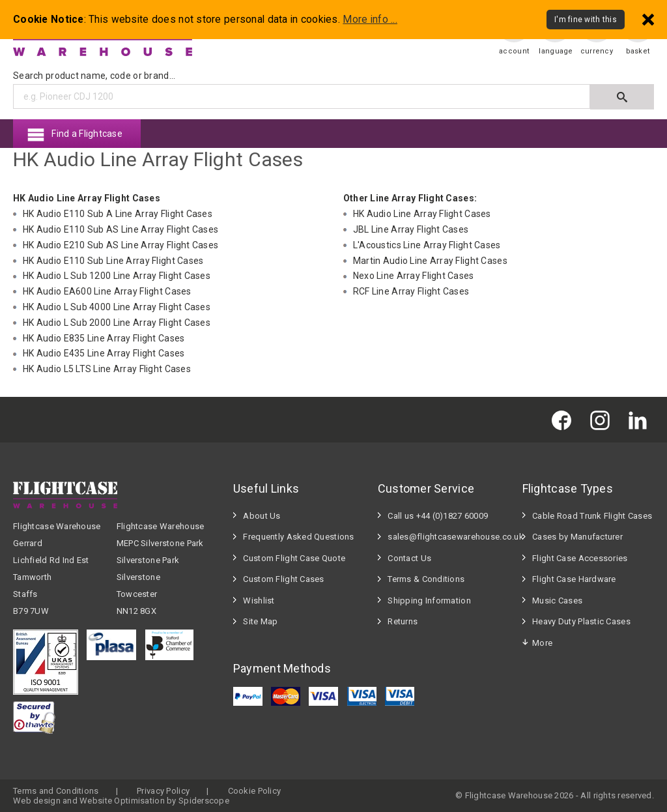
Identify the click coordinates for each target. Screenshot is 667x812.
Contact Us (409, 558)
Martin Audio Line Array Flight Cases (430, 261)
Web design (37, 801)
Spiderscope (204, 801)
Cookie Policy (255, 791)
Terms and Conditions (56, 791)
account (514, 51)
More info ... (370, 20)
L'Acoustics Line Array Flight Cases (427, 245)
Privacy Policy (163, 791)
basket (638, 51)
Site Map (260, 621)
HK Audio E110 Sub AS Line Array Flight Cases (121, 229)
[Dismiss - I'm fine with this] (648, 19)
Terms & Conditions (426, 579)
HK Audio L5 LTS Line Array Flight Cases (107, 369)
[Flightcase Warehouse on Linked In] (641, 419)
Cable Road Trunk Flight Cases (592, 516)
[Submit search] (622, 97)
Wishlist (259, 601)
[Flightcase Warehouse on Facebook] (565, 419)
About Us (262, 516)
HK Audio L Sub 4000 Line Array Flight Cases (117, 307)
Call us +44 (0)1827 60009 (438, 516)
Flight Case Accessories (580, 558)
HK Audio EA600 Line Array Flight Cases (107, 291)
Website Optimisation (122, 801)
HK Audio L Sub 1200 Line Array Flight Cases (117, 276)
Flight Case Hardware (574, 579)
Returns (403, 621)
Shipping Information (429, 601)
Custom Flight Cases (283, 579)
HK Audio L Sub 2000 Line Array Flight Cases (117, 323)
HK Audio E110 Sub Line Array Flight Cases (113, 261)
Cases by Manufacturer (577, 537)
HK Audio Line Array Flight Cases (422, 214)
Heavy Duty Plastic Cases (581, 621)
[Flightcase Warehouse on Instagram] (603, 419)
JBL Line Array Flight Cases (411, 229)
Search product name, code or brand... (94, 76)
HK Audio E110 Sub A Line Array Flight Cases (118, 214)
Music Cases (557, 601)
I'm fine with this (586, 20)
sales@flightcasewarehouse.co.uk (448, 537)
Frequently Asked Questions (298, 537)
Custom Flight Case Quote (294, 558)
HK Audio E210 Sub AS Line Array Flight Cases (121, 245)
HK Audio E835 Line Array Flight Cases (104, 338)
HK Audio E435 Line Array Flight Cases (104, 353)
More (542, 643)
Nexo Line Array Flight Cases (414, 276)
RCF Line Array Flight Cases (411, 291)
